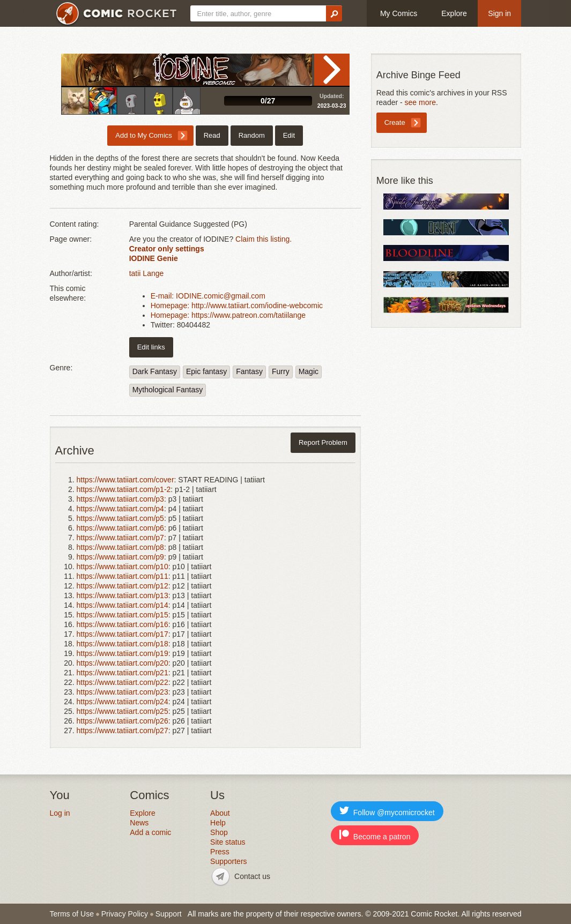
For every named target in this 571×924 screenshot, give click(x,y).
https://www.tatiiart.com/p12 (123, 586)
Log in (60, 813)
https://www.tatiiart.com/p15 (123, 615)
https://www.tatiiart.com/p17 (123, 634)
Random (252, 135)
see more (420, 102)
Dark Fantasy (155, 371)
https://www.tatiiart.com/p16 (123, 624)
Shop (219, 832)
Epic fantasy (206, 371)
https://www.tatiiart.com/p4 (120, 509)
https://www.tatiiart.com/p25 (123, 711)
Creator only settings (167, 249)
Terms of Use (72, 914)
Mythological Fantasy (168, 390)
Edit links (151, 347)
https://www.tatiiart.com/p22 (123, 682)
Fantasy (249, 371)
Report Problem (323, 442)
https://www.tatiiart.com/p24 (123, 702)
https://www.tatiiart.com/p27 (123, 731)
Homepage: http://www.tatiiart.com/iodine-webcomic (237, 305)
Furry (281, 371)
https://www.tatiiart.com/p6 (120, 528)
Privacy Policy (125, 914)
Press (220, 852)
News (139, 823)
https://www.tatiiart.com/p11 (123, 576)
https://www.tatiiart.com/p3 (120, 499)
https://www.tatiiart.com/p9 (120, 557)
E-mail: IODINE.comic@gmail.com (208, 296)
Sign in (499, 13)
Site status (228, 842)
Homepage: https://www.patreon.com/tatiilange (228, 315)
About (220, 813)
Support (169, 914)
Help (218, 823)
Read (332, 70)
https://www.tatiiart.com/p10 (123, 567)
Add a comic (150, 832)
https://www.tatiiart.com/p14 (123, 605)
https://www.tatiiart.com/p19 (123, 653)
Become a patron (375, 835)
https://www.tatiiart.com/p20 (123, 663)
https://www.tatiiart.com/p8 (120, 547)
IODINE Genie (154, 258)
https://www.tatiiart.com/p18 (123, 644)
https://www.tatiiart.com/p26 (123, 721)
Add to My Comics (143, 135)
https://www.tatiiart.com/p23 (123, 692)
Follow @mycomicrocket (387, 811)
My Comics (399, 13)
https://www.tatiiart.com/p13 (123, 595)
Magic (309, 371)
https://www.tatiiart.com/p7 (120, 538)
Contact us (252, 876)
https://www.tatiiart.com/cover (125, 480)
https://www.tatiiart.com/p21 (123, 673)
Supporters (228, 861)
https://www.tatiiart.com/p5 (120, 518)
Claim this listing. (264, 239)
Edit (289, 135)
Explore (454, 13)
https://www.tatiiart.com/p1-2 (124, 489)
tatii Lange (147, 273)
